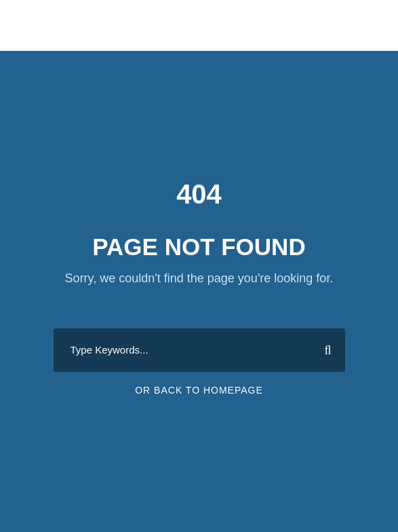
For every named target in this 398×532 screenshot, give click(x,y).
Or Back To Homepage (199, 390)
